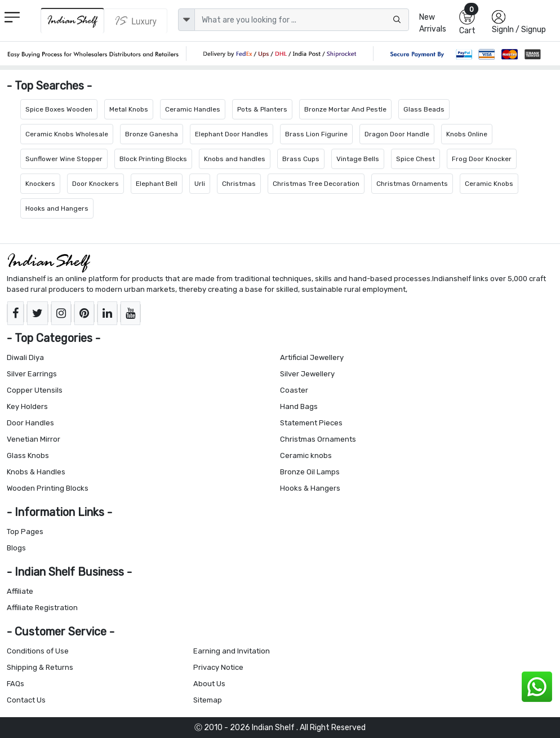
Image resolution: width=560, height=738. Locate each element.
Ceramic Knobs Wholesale (67, 134)
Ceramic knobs (306, 455)
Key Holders (27, 406)
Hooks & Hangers (310, 488)
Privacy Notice (218, 667)
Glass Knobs (28, 455)
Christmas (239, 184)
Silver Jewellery (307, 374)
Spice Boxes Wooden (59, 109)
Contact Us (26, 700)
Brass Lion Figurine (316, 134)
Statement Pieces (311, 423)
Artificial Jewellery (312, 357)
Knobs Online (467, 134)
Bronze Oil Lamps (310, 472)
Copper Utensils (35, 390)
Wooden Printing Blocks (48, 488)
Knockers (40, 184)
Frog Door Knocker (482, 159)
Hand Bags (299, 406)
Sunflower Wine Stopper (64, 159)
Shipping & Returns (40, 667)
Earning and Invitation (232, 651)
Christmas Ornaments (412, 184)
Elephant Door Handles (232, 134)
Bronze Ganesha (152, 134)
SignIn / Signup (519, 30)
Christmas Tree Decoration (316, 184)
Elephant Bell (157, 184)
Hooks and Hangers (57, 208)
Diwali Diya (25, 357)
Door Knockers (95, 184)
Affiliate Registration (42, 608)
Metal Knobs (129, 109)
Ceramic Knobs (489, 184)
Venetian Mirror (34, 439)
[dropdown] (186, 20)
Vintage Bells (358, 159)
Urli (200, 184)
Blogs (16, 548)
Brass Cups (301, 159)
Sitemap (208, 700)
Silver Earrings (32, 374)
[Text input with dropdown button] (301, 20)
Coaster (294, 390)
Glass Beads (424, 109)
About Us (209, 684)
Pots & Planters (262, 109)
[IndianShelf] (72, 21)
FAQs (15, 684)
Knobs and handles (235, 159)
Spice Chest (415, 159)
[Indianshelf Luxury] (136, 21)
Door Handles (30, 423)
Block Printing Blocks (153, 159)
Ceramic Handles (193, 109)
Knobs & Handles (36, 472)
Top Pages (25, 532)
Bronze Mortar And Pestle (345, 109)
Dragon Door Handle (397, 134)
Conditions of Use (38, 651)
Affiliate (20, 591)
